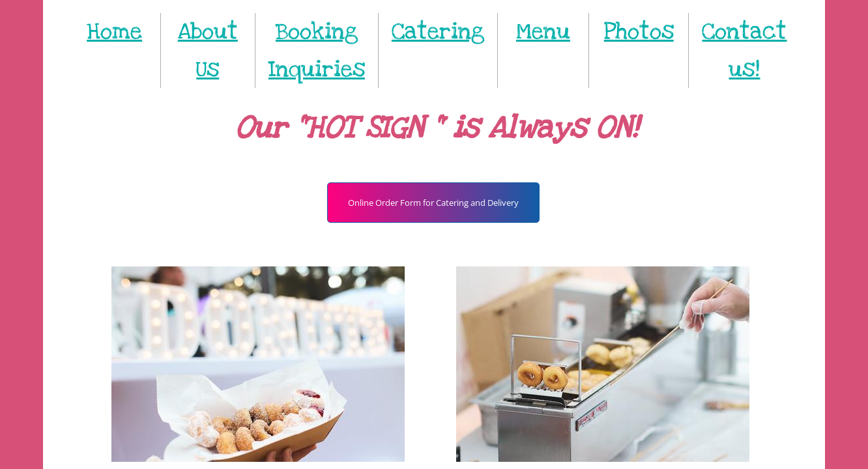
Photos (639, 32)
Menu (543, 32)
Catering (438, 32)
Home (114, 32)
